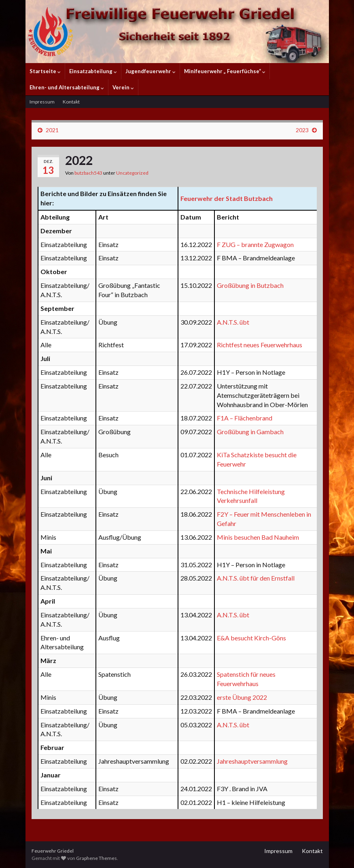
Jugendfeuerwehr (151, 71)
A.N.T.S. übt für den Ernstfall (256, 578)
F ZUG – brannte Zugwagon (255, 244)
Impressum (42, 102)
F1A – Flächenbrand (245, 418)
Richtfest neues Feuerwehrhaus (260, 345)
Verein (123, 87)
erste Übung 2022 (242, 697)
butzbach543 (88, 173)
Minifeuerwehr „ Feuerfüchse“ (225, 71)
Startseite (45, 71)
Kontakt (71, 102)
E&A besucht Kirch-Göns (251, 638)
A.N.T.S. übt (233, 322)
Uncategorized (132, 173)
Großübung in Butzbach (250, 285)
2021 (52, 130)
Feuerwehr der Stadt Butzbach (227, 198)
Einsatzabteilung (93, 71)
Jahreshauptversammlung (252, 761)
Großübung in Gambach (250, 432)
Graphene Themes (96, 858)
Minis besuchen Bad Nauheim (258, 537)
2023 (302, 130)
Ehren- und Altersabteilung (67, 87)
